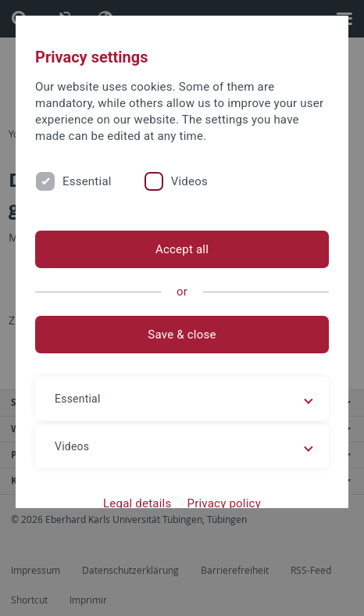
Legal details (137, 503)
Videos (189, 181)
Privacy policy (224, 503)
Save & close (182, 335)
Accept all (182, 249)
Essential (87, 181)
